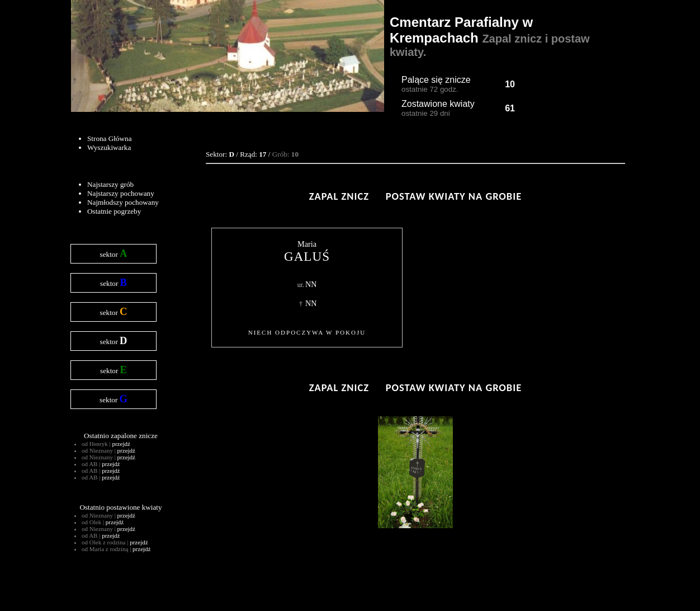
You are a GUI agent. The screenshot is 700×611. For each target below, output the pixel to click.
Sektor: (220, 154)
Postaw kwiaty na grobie (454, 196)
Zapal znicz (339, 196)
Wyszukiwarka (109, 147)
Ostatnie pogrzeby (114, 211)
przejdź (121, 444)
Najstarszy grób (110, 184)
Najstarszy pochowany (121, 193)
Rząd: (253, 154)
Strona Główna (109, 138)
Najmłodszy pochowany (123, 202)
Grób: (285, 154)
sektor (114, 253)
